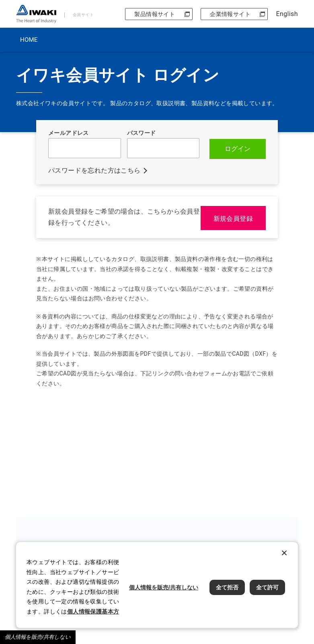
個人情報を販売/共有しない (38, 637)
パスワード (142, 133)
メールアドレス (69, 133)
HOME (29, 40)
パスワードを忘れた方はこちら (94, 170)
